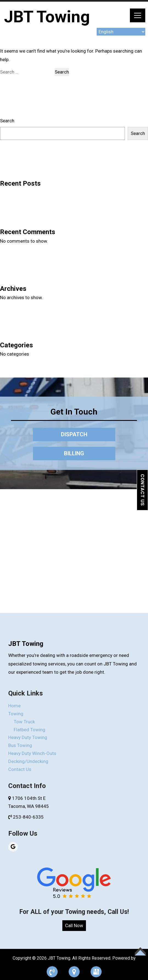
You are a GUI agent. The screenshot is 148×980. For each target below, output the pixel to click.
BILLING (74, 453)
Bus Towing (20, 745)
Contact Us (143, 490)
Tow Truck (24, 722)
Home (14, 706)
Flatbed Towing (30, 730)
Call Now (74, 925)
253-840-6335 (26, 817)
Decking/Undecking (28, 761)
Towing (16, 714)
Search (7, 121)
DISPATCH (74, 434)
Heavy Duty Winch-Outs (32, 753)
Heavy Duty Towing (28, 737)
